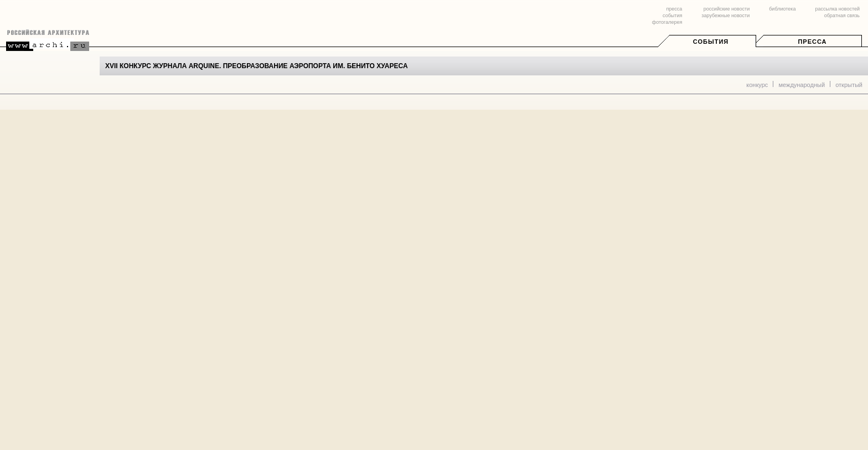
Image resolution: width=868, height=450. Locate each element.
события (672, 16)
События (711, 42)
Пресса (812, 42)
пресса (674, 9)
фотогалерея (667, 22)
